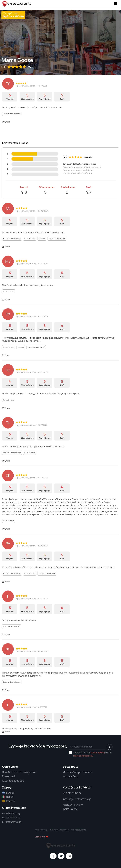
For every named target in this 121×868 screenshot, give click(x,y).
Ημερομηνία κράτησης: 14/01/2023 (32, 707)
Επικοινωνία (9, 776)
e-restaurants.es (12, 822)
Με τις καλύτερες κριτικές (77, 772)
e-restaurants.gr (11, 813)
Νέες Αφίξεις (70, 776)
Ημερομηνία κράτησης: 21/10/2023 (32, 478)
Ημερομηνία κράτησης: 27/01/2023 (32, 598)
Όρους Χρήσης (98, 753)
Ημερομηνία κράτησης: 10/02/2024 (32, 316)
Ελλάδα (8, 793)
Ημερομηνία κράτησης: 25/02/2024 (32, 211)
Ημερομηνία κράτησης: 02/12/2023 (32, 372)
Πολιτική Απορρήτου (83, 756)
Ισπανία (9, 801)
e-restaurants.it (11, 817)
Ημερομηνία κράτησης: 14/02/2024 (32, 264)
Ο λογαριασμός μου (13, 781)
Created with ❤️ (42, 837)
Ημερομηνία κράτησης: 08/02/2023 (32, 651)
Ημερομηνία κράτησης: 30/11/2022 (32, 86)
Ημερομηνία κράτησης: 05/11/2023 (32, 425)
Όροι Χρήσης (41, 830)
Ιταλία (8, 797)
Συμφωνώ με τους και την (90, 754)
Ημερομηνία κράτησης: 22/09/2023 (32, 546)
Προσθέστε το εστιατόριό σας (19, 772)
